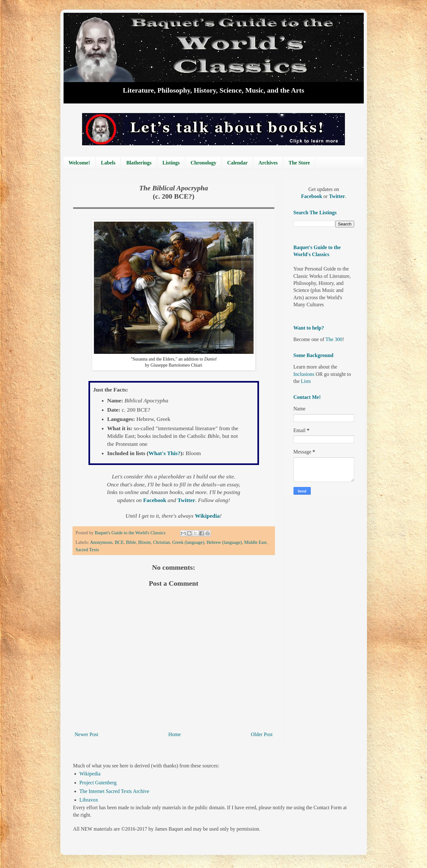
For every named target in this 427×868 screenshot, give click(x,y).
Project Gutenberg (98, 783)
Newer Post (87, 734)
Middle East (255, 542)
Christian (161, 542)
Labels (108, 163)
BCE (119, 542)
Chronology (204, 163)
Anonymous (101, 542)
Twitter (186, 500)
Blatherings (139, 163)
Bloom (145, 542)
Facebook (155, 500)
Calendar (237, 163)
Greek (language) (188, 542)
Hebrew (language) (224, 542)
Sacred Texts (87, 550)
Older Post (262, 734)
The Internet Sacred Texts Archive (114, 791)
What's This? (164, 453)
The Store (299, 163)
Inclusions (304, 374)
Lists (306, 381)
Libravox (89, 800)
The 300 (334, 339)
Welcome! (80, 163)
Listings (171, 163)
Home (175, 734)
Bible (131, 542)
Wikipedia (90, 774)
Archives (268, 163)
